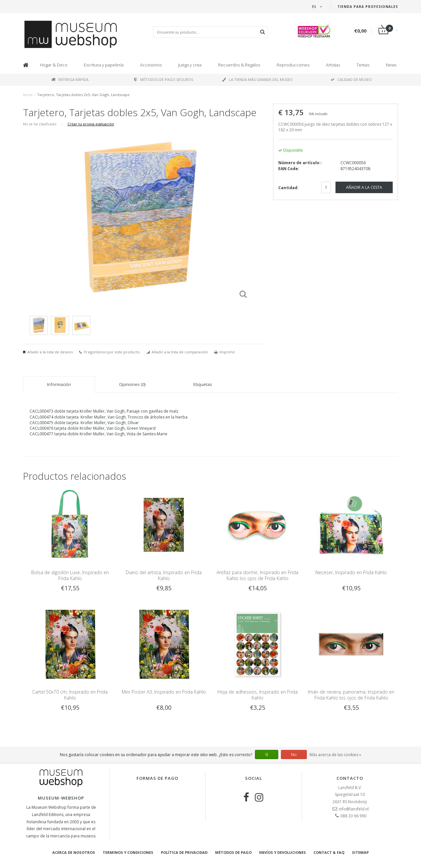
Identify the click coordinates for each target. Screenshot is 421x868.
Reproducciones (293, 65)
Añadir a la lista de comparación (180, 352)
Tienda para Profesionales (368, 7)
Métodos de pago (233, 852)
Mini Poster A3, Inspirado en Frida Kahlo (164, 692)
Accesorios (151, 65)
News (391, 65)
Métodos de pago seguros (164, 79)
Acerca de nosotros (74, 852)
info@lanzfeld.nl (354, 809)
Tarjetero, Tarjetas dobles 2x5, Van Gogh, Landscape (83, 95)
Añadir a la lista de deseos (50, 352)
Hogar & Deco (54, 65)
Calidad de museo (351, 79)
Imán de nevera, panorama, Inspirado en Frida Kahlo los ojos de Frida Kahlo (351, 695)
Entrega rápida (70, 79)
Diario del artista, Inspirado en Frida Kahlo (164, 575)
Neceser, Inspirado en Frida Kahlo (351, 572)
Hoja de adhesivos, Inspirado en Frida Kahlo (258, 695)
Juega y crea (190, 65)
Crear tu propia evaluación (91, 124)
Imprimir (227, 352)
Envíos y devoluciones (283, 852)
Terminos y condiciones (128, 852)
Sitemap (360, 852)
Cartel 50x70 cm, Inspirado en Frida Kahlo (70, 695)
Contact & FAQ (329, 852)
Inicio (28, 95)
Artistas (333, 65)
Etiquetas (203, 384)
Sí (267, 755)
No (294, 755)
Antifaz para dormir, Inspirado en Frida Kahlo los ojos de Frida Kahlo (257, 575)
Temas (363, 65)
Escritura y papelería (104, 65)
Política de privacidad (184, 852)
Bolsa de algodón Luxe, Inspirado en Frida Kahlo (70, 575)
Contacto (350, 778)
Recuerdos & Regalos (239, 65)
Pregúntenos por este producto (112, 352)
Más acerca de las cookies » (335, 755)
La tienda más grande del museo (257, 79)
